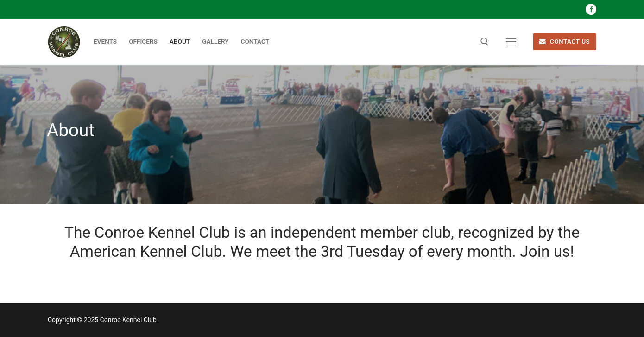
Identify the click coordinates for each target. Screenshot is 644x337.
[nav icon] (511, 42)
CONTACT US (565, 41)
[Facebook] (591, 9)
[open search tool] (485, 42)
